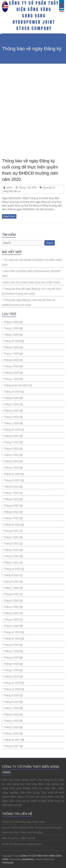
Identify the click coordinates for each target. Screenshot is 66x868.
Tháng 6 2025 (11, 360)
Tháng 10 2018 (12, 689)
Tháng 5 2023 (11, 449)
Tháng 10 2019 (12, 639)
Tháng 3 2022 (11, 512)
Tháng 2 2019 (11, 670)
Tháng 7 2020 (11, 588)
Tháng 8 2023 (11, 436)
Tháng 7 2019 (11, 651)
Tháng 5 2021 (11, 544)
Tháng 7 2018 (11, 708)
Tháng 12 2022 (12, 474)
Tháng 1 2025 (11, 379)
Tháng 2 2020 (11, 620)
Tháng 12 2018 (12, 683)
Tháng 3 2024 (11, 417)
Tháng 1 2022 (11, 518)
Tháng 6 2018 (11, 714)
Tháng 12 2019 (12, 632)
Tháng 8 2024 (11, 398)
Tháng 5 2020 (11, 601)
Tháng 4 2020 (11, 607)
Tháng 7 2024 (11, 404)
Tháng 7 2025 (11, 354)
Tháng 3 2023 (11, 461)
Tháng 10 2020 (12, 569)
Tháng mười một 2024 (16, 385)
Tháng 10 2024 (12, 392)
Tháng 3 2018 (11, 727)
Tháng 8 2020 (11, 582)
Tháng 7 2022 (11, 493)
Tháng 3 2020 (11, 613)
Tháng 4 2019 (11, 658)
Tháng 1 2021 (11, 563)
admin (9, 187)
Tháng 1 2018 (11, 733)
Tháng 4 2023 (11, 455)
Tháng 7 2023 (11, 442)
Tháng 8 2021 (11, 531)
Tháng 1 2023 (11, 468)
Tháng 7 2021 (11, 537)
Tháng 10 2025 (12, 341)
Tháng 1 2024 (11, 423)
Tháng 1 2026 (11, 335)
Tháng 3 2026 (11, 328)
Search (50, 243)
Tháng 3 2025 (11, 373)
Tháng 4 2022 (11, 506)
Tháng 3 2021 (11, 556)
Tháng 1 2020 (11, 626)
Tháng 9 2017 (11, 746)
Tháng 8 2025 (11, 347)
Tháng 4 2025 (11, 366)
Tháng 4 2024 (11, 411)
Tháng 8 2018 (11, 702)
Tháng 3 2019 (11, 664)
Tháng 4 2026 (11, 322)
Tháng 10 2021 (12, 525)
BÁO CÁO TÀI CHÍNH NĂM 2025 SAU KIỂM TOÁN (32, 282)
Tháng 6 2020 (11, 594)
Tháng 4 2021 (11, 550)
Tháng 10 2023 (12, 430)
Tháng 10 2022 (12, 480)
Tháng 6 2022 (11, 499)
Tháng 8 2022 (11, 487)
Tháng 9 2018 (11, 695)
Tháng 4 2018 (11, 721)
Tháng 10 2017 (12, 740)
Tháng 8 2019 (11, 645)
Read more (9, 216)
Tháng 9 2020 (11, 575)
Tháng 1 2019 (11, 676)
